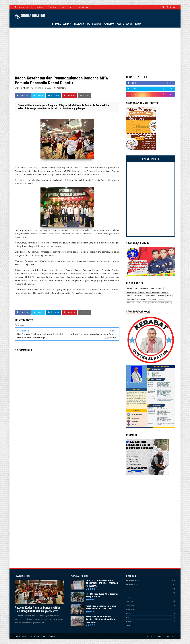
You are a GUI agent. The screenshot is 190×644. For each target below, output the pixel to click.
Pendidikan (130, 609)
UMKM (128, 626)
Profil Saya (53, 7)
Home (150, 636)
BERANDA (56, 24)
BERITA (66, 24)
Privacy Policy (83, 7)
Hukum (129, 589)
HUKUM (138, 24)
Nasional (130, 601)
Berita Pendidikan (133, 581)
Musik (128, 597)
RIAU (88, 24)
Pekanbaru (61, 88)
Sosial (129, 621)
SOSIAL (129, 24)
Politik (129, 613)
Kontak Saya (67, 7)
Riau (128, 617)
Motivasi (130, 593)
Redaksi (40, 7)
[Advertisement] (95, 52)
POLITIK (120, 24)
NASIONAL (97, 24)
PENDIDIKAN (109, 24)
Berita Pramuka (132, 585)
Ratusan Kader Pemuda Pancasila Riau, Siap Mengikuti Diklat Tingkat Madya (38, 609)
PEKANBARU (78, 24)
